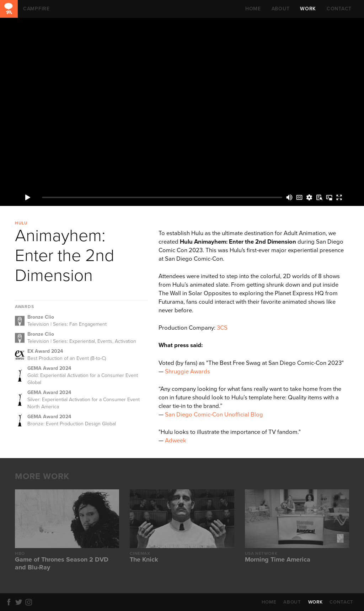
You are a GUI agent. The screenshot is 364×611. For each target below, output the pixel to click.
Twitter (20, 602)
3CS (222, 328)
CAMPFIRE (9, 9)
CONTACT (339, 9)
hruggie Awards (189, 372)
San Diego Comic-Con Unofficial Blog (214, 415)
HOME (253, 9)
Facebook (10, 602)
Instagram (30, 602)
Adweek (176, 441)
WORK (308, 9)
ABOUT (281, 9)
